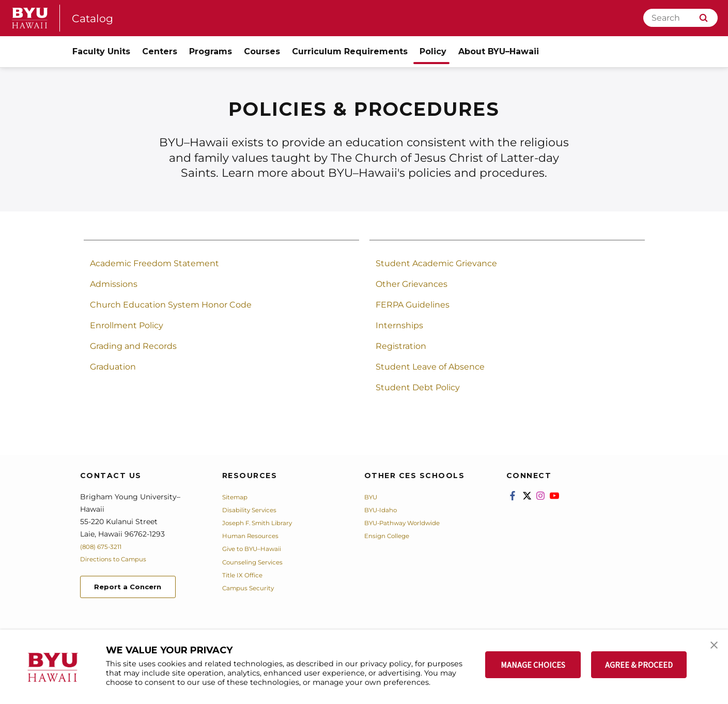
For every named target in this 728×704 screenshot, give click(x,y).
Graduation (113, 367)
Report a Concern (136, 588)
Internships (399, 325)
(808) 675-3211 (105, 546)
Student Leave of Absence (430, 367)
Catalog (96, 18)
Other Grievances (412, 284)
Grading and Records (133, 346)
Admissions (114, 284)
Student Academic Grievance (436, 263)
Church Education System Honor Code (171, 305)
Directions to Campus (120, 559)
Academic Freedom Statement (154, 263)
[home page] (30, 18)
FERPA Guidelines (413, 305)
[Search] (680, 18)
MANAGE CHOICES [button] (533, 665)
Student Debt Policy (418, 387)
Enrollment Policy (127, 325)
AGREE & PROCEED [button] (639, 665)
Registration (401, 346)
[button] (711, 648)
